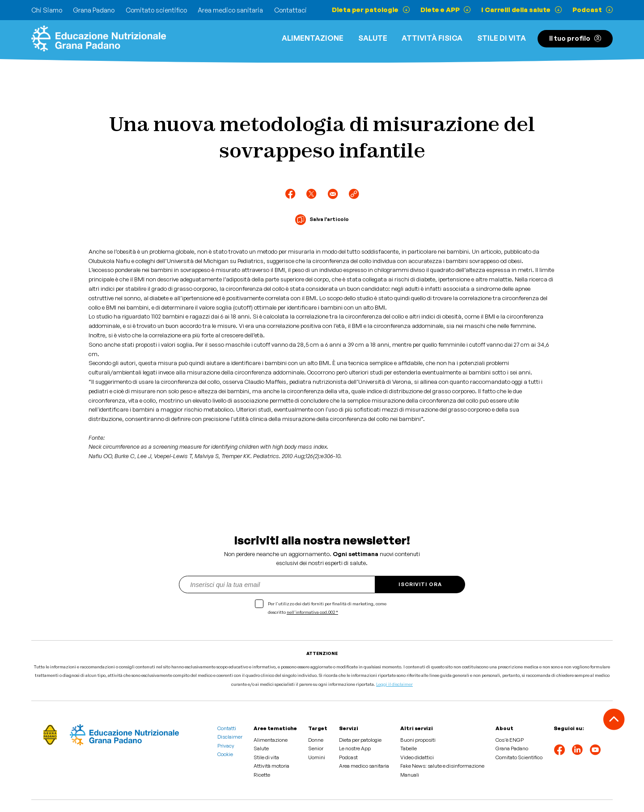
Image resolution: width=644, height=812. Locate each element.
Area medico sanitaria (230, 10)
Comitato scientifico (156, 10)
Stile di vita (502, 38)
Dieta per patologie (360, 740)
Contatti (227, 728)
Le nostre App (355, 748)
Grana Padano (94, 10)
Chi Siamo (47, 10)
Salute (373, 38)
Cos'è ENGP (510, 740)
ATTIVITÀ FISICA (432, 38)
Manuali (410, 775)
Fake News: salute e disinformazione (442, 766)
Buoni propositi (418, 740)
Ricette (262, 775)
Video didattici (417, 757)
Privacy (226, 746)
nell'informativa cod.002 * (312, 612)
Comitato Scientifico (519, 757)
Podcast (348, 757)
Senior (316, 748)
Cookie (225, 754)
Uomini (317, 757)
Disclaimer (230, 737)
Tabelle (409, 748)
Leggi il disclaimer (394, 684)
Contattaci (290, 10)
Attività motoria (271, 766)
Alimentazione (313, 38)
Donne (316, 740)
